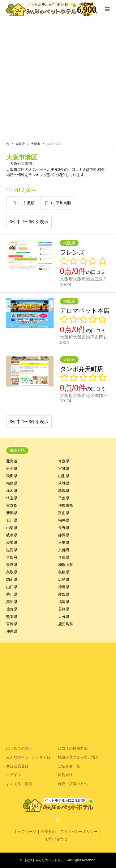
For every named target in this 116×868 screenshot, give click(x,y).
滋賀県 (12, 550)
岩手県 (12, 469)
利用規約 (48, 832)
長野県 (64, 528)
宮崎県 (12, 624)
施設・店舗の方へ (73, 784)
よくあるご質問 (19, 784)
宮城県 (64, 469)
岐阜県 (12, 535)
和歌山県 (66, 565)
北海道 (12, 461)
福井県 (64, 520)
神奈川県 (66, 506)
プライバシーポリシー (79, 832)
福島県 (12, 483)
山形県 (64, 476)
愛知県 (12, 543)
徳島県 (64, 587)
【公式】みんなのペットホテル (45, 860)
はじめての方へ (19, 748)
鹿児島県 (66, 624)
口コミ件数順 (24, 203)
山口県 (12, 587)
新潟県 (12, 513)
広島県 (64, 580)
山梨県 (12, 528)
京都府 (64, 550)
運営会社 (65, 775)
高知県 (12, 602)
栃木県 (12, 491)
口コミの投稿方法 (73, 748)
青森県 (64, 461)
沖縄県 (12, 631)
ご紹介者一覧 (69, 766)
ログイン (14, 775)
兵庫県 (64, 557)
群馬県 (64, 491)
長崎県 (64, 609)
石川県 (12, 520)
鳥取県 (12, 572)
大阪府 (12, 557)
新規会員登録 (17, 766)
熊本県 (12, 617)
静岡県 (64, 535)
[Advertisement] (58, 79)
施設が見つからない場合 (78, 757)
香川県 (12, 594)
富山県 (64, 513)
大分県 (64, 617)
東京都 (12, 506)
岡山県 (12, 580)
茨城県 (64, 483)
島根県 (64, 572)
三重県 (64, 543)
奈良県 (12, 565)
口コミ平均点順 (58, 203)
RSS (58, 820)
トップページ (25, 832)
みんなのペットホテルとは (28, 757)
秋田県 (12, 476)
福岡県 (64, 602)
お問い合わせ (56, 839)
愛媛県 (64, 594)
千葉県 (64, 498)
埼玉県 (12, 498)
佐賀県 (12, 609)
